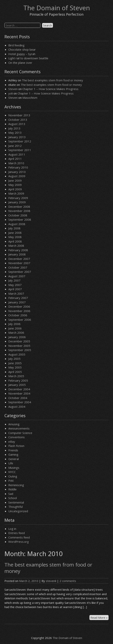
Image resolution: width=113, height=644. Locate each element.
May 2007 (15, 285)
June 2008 (15, 233)
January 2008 (17, 254)
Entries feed (17, 533)
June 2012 (15, 146)
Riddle (12, 489)
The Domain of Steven (57, 8)
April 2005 (15, 372)
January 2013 (17, 137)
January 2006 (17, 337)
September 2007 (20, 272)
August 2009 (17, 176)
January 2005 (17, 385)
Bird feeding (16, 45)
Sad (11, 494)
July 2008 (14, 228)
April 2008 (15, 241)
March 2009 (16, 193)
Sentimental (16, 502)
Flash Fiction (16, 446)
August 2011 (17, 154)
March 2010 (16, 163)
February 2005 (18, 380)
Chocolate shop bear (22, 49)
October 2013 (18, 120)
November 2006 (19, 311)
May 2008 (15, 237)
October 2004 (18, 398)
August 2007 (17, 276)
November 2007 (19, 263)
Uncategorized (18, 511)
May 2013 (15, 133)
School (13, 498)
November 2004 (19, 393)
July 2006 (14, 324)
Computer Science (20, 433)
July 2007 (14, 280)
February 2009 (18, 198)
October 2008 (18, 215)
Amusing (14, 424)
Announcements (19, 428)
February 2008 (18, 250)
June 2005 (15, 363)
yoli (11, 93)
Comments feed (19, 537)
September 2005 (20, 350)
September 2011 (20, 150)
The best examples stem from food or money (52, 80)
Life (11, 463)
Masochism (30, 98)
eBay (12, 442)
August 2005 (17, 354)
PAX (11, 481)
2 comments (68, 581)
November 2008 (19, 211)
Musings (14, 468)
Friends (13, 450)
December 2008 (19, 207)
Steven (13, 89)
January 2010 (17, 172)
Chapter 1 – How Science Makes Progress (50, 89)
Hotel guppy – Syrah (22, 54)
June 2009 (15, 180)
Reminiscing (16, 485)
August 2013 (17, 124)
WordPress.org (19, 542)
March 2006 (16, 333)
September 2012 (20, 141)
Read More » (99, 618)
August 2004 (17, 407)
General (14, 459)
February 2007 (18, 298)
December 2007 (19, 259)
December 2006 (19, 306)
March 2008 (16, 246)
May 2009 (15, 185)
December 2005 (19, 341)
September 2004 (20, 402)
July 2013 (14, 128)
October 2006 (18, 315)
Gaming (13, 454)
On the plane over (20, 63)
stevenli (51, 581)
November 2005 (19, 346)
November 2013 (19, 115)
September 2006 (20, 320)
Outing (13, 476)
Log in (12, 529)
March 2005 (16, 376)
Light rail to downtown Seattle (28, 58)
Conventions (17, 437)
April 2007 (15, 289)
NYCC (12, 472)
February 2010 (18, 167)
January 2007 (17, 302)
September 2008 (20, 219)
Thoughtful (15, 507)
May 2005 (15, 367)
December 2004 (19, 389)
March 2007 (16, 294)
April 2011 (15, 159)
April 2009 (15, 189)
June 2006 (15, 328)
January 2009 (17, 202)
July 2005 (14, 359)
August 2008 (17, 224)
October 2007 (18, 267)
